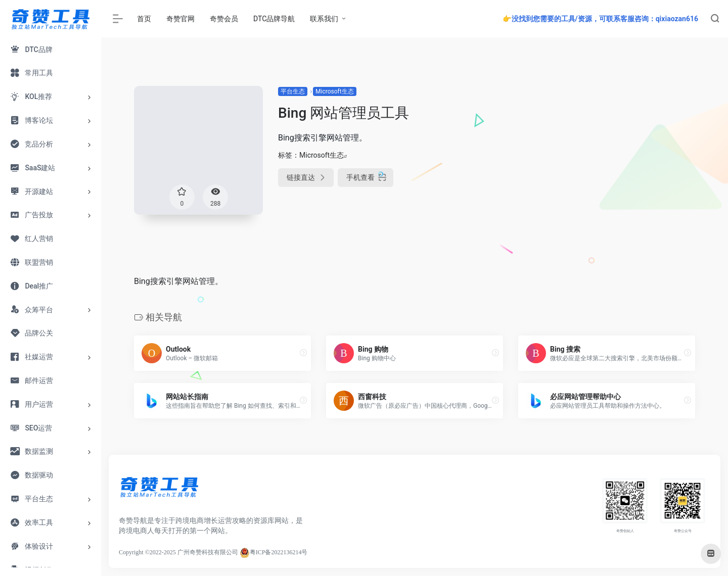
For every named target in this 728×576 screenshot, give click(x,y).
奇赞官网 (180, 19)
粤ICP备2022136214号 (279, 552)
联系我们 (324, 19)
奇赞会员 (224, 19)
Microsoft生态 (335, 91)
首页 (144, 19)
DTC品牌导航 (274, 19)
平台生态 (293, 91)
